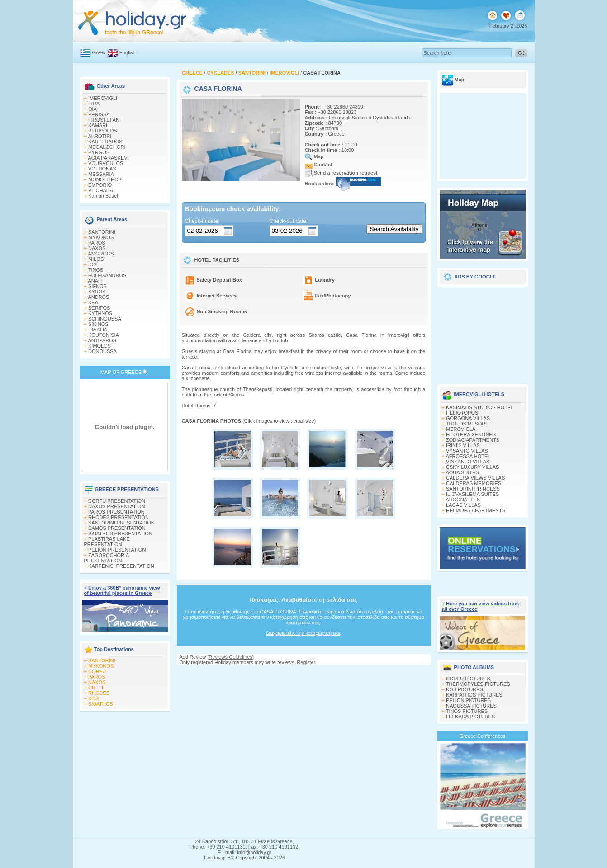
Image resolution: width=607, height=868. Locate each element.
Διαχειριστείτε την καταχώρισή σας (303, 633)
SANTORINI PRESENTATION (121, 523)
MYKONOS (101, 237)
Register (306, 662)
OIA (92, 109)
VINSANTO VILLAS (468, 462)
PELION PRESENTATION (117, 550)
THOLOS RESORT (467, 424)
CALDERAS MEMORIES (474, 483)
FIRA (94, 104)
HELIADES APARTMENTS (476, 510)
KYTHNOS (100, 313)
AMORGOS (101, 254)
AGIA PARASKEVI (108, 158)
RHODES (99, 693)
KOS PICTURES (465, 689)
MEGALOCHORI (107, 147)
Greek (99, 52)
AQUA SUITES (462, 472)
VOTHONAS (102, 169)
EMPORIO (100, 185)
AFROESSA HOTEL (468, 456)
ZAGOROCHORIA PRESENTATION (107, 558)
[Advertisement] (483, 332)
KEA (93, 302)
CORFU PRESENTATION (117, 501)
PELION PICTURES (468, 700)
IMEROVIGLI (103, 98)
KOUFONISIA (104, 335)
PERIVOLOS (103, 131)
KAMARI (98, 125)
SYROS (97, 292)
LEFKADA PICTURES (470, 717)
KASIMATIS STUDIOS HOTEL (480, 407)
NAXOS (97, 248)
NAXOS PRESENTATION (117, 506)
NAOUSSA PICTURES (471, 706)
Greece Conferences (483, 736)
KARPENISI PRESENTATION (121, 566)
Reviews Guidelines (230, 657)
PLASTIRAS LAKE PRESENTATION (107, 542)
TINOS (96, 270)
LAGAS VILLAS (463, 505)
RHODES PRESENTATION (119, 517)
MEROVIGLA (461, 429)
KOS (93, 698)
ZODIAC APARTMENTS (473, 440)
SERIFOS (99, 308)
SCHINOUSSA (105, 319)
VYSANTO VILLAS (467, 451)
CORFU (97, 671)
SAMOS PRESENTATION (117, 528)
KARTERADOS (105, 142)
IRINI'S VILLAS (463, 445)
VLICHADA (101, 190)
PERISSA (99, 114)
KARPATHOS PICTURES (474, 695)
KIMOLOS (100, 346)
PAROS (97, 243)
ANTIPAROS (102, 340)
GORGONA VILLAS (468, 418)
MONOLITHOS (105, 179)
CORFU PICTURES (468, 679)
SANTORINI (102, 232)
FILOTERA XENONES (471, 434)
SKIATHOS (101, 704)
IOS (92, 264)
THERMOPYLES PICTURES (478, 684)
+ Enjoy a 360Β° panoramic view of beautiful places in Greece (122, 590)
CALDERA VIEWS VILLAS (475, 478)
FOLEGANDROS (107, 275)
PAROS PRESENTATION (116, 512)
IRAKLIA (98, 330)
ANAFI (95, 281)
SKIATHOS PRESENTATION (120, 533)
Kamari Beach (104, 196)
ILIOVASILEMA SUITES (472, 494)
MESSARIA (101, 174)
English (128, 52)
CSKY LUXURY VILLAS (472, 467)
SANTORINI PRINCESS (473, 489)
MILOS (96, 259)
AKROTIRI (100, 136)
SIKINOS (98, 324)
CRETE (97, 688)
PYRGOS (99, 152)
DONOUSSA (102, 351)
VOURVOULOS (106, 163)
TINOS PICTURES (467, 711)
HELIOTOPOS (462, 413)
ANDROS (98, 297)
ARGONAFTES (463, 500)
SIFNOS (97, 286)
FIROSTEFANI (104, 120)
